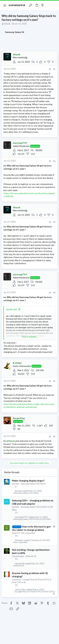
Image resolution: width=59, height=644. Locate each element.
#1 (54, 69)
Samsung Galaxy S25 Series (33, 484)
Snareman (17, 579)
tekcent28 (20, 564)
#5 (54, 381)
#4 (54, 293)
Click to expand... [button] (30, 337)
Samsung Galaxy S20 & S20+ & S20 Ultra (32, 519)
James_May (20, 590)
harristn (15, 507)
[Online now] (10, 369)
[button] (5, 5)
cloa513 (16, 533)
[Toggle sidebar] (49, 5)
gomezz (15, 484)
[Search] (55, 5)
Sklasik (7, 24)
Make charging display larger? (28, 481)
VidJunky (19, 540)
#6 (54, 436)
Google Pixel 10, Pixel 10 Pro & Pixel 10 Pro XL (35, 593)
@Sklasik (11, 441)
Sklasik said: (12, 309)
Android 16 (31, 556)
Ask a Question (28, 533)
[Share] (50, 69)
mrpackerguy (18, 556)
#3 (54, 222)
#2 (54, 161)
